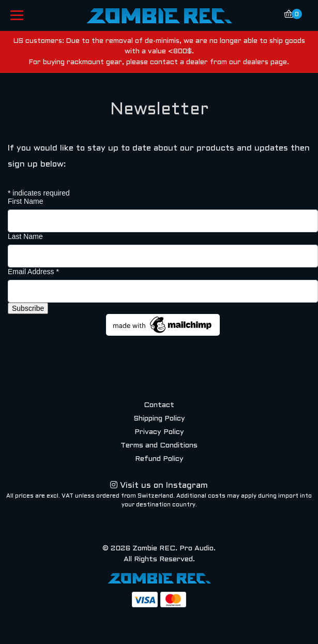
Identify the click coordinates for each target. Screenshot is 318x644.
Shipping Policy (159, 419)
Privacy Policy (159, 432)
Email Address (33, 272)
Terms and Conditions (159, 446)
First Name (25, 201)
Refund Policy (159, 459)
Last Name (25, 236)
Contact (159, 405)
